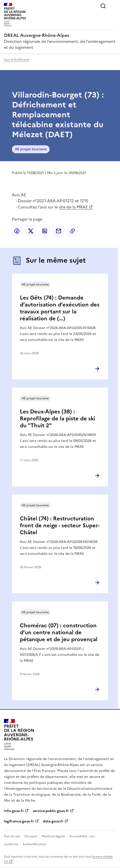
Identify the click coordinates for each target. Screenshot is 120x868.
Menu (113, 6)
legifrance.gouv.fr (19, 821)
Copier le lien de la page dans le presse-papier (72, 231)
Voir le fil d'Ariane (17, 60)
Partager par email (59, 231)
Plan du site (12, 836)
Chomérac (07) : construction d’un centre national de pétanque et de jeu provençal (59, 632)
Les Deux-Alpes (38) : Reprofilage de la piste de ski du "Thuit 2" (58, 419)
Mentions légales (53, 836)
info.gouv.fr (14, 811)
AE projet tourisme (31, 149)
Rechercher (103, 6)
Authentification (34, 844)
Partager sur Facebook (17, 231)
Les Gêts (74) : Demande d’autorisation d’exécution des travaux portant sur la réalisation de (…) (60, 308)
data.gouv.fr (53, 821)
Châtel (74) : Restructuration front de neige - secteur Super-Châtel (60, 525)
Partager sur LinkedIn (45, 231)
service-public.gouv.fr (51, 811)
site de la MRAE (73, 207)
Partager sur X (31, 231)
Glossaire (31, 836)
